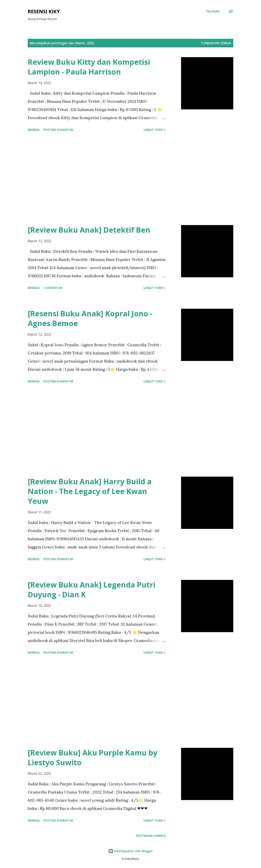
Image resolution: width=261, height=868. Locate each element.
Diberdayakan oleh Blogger (130, 851)
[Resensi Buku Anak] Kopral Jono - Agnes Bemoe (90, 318)
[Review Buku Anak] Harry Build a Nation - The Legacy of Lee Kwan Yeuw (90, 491)
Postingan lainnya (151, 836)
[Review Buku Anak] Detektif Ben (89, 230)
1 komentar (53, 288)
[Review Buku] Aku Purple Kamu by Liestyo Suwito (92, 758)
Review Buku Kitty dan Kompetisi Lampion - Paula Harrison (89, 67)
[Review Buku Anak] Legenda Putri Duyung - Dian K (92, 590)
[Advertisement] (97, 179)
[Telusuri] (213, 11)
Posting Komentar (58, 130)
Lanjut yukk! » (155, 130)
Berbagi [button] (34, 130)
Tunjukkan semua (216, 43)
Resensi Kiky (44, 11)
